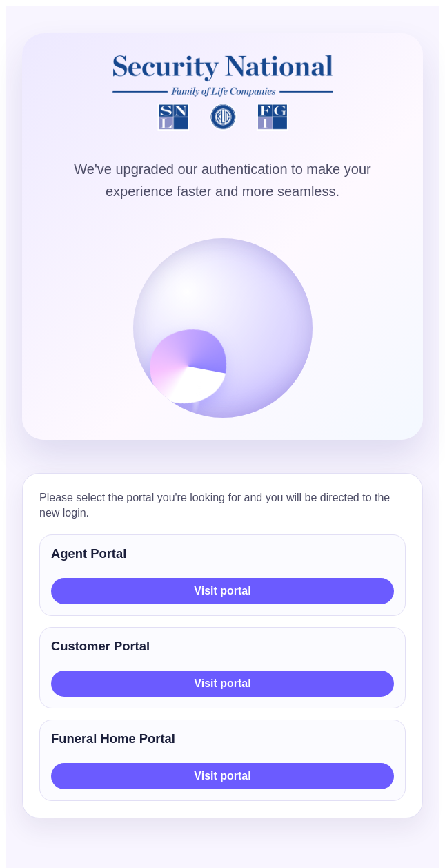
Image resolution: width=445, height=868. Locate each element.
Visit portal (222, 591)
